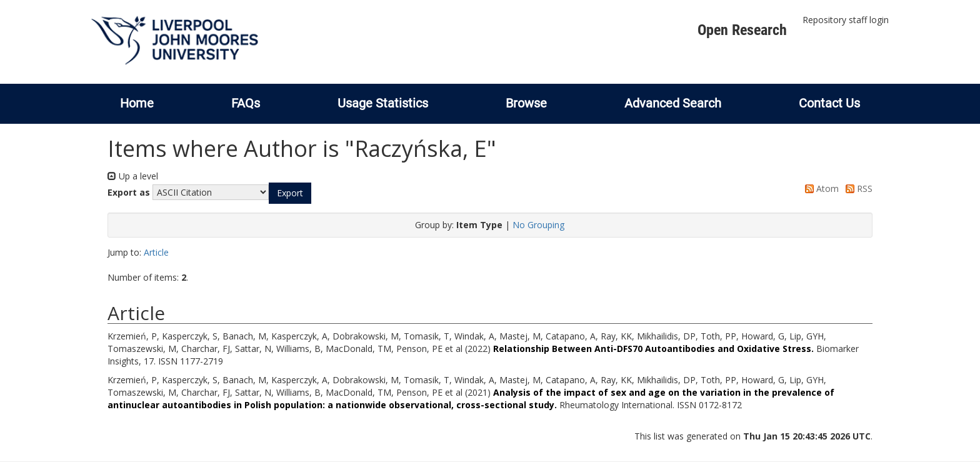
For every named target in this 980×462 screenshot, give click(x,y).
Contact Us (829, 103)
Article (156, 252)
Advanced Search (673, 103)
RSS (857, 188)
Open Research (742, 30)
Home (137, 103)
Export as (129, 192)
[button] (290, 193)
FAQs (246, 103)
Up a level (133, 176)
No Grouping (538, 225)
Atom (820, 188)
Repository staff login (846, 20)
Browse (526, 103)
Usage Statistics (383, 103)
